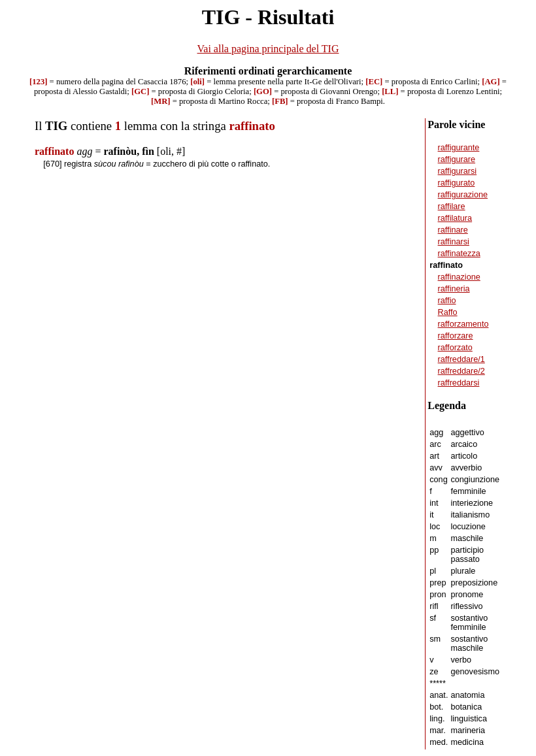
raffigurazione (463, 195)
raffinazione (459, 277)
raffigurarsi (458, 171)
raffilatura (455, 218)
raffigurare (457, 159)
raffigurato (457, 183)
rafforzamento (463, 324)
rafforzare (456, 336)
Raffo (448, 312)
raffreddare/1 (461, 359)
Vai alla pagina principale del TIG (268, 49)
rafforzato (455, 348)
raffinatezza (459, 254)
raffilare (452, 206)
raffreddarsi (459, 383)
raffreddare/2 (461, 371)
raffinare (453, 230)
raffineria (454, 289)
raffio (447, 301)
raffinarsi (454, 242)
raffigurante (459, 148)
